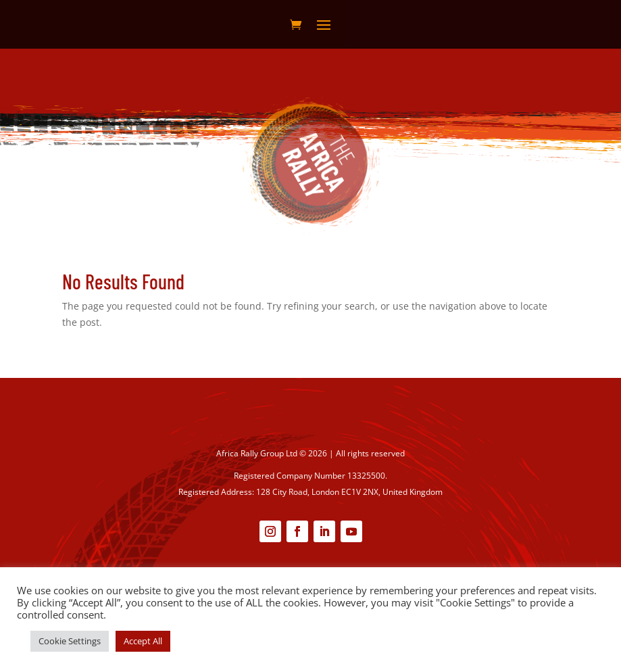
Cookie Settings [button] (70, 641)
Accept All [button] (143, 641)
